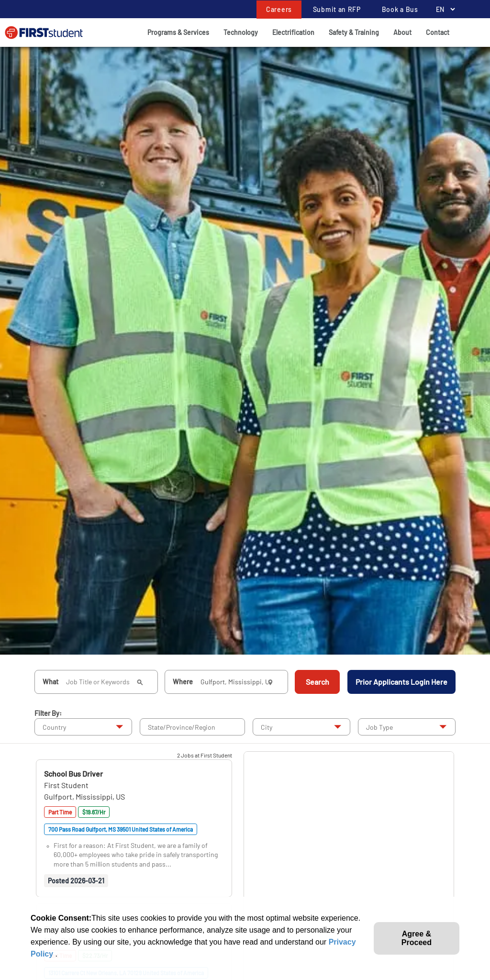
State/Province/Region (182, 727)
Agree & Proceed (417, 938)
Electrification (293, 32)
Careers (279, 9)
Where (183, 682)
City (267, 727)
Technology (241, 32)
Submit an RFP (337, 9)
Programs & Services (178, 32)
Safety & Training (354, 32)
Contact (438, 32)
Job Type (379, 727)
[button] (73, 774)
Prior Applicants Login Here (401, 682)
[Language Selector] (443, 9)
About (402, 32)
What (50, 682)
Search (317, 682)
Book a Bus (400, 9)
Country (54, 727)
